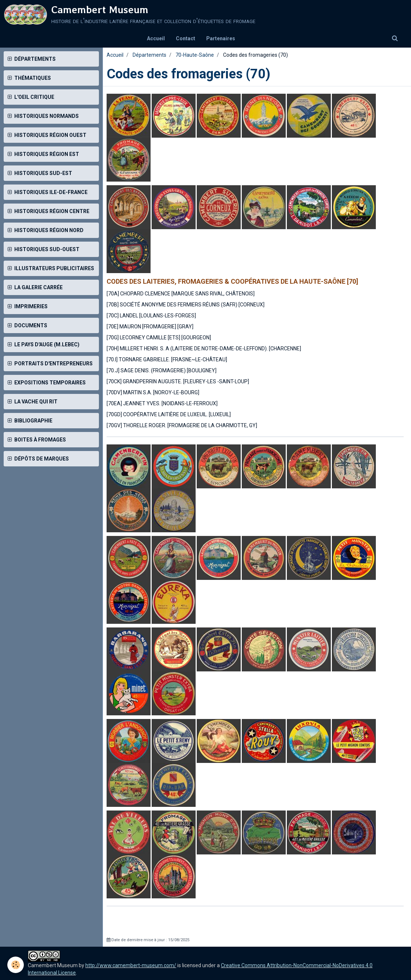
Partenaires (221, 38)
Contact (186, 38)
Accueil (156, 38)
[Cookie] (16, 965)
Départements (149, 55)
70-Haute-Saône (195, 55)
